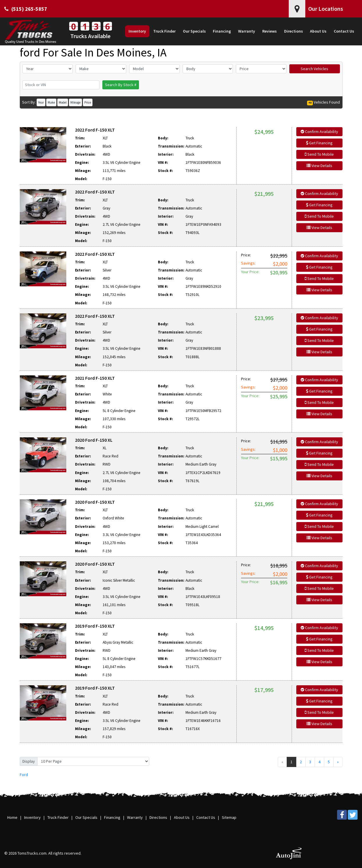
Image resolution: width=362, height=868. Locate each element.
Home (12, 817)
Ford (24, 775)
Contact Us (206, 817)
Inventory (32, 817)
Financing (112, 817)
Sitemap (229, 817)
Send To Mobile (319, 154)
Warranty (135, 817)
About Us (182, 817)
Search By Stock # (121, 85)
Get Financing (319, 143)
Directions (158, 817)
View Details (319, 166)
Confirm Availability (319, 132)
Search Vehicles (314, 69)
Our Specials (86, 817)
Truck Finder (58, 817)
